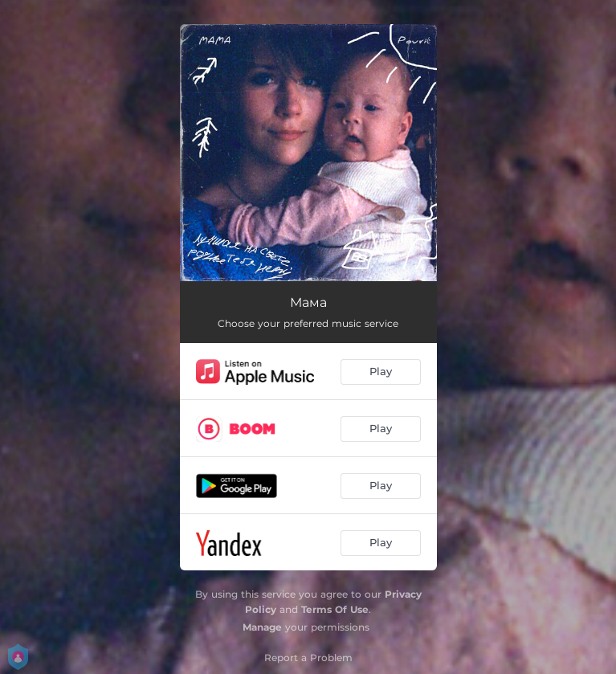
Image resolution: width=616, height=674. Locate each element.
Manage (262, 627)
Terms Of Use (335, 609)
